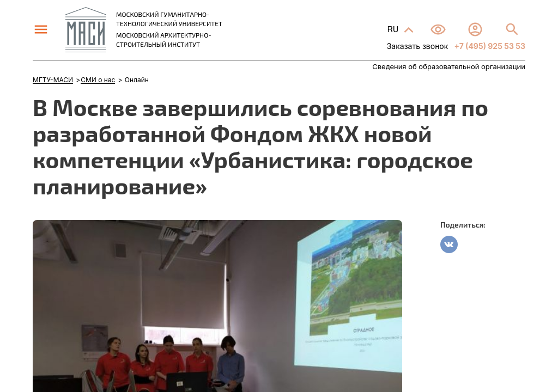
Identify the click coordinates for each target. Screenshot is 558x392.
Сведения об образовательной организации (449, 67)
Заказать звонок (418, 46)
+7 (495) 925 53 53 (489, 46)
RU (394, 29)
